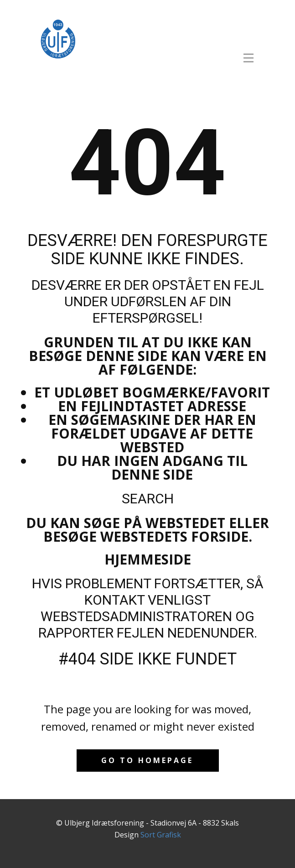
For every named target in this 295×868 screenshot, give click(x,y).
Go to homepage (147, 760)
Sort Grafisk (161, 835)
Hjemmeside (148, 559)
